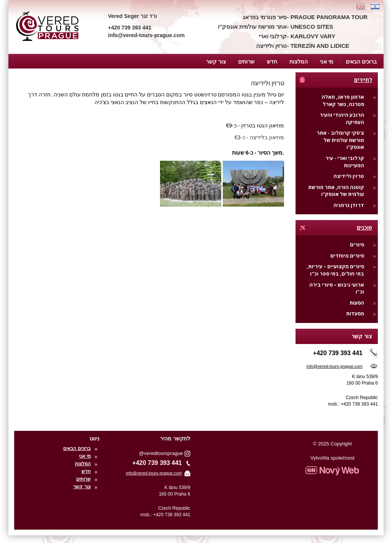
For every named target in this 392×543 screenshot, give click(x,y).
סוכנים (335, 227)
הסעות (357, 303)
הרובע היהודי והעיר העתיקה (342, 118)
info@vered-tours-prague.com (335, 366)
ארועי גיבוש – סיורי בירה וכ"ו (337, 288)
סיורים (357, 245)
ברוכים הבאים (361, 62)
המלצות (299, 62)
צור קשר (216, 62)
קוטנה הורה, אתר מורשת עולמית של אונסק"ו (336, 191)
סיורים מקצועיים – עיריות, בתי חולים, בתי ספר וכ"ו (335, 270)
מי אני (327, 62)
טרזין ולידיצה (349, 176)
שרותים (246, 62)
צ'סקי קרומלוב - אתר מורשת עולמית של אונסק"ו (340, 140)
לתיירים (335, 80)
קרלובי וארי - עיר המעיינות (345, 162)
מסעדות (355, 313)
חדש (272, 62)
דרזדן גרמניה (349, 205)
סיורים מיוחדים (347, 256)
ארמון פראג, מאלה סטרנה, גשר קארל (343, 100)
